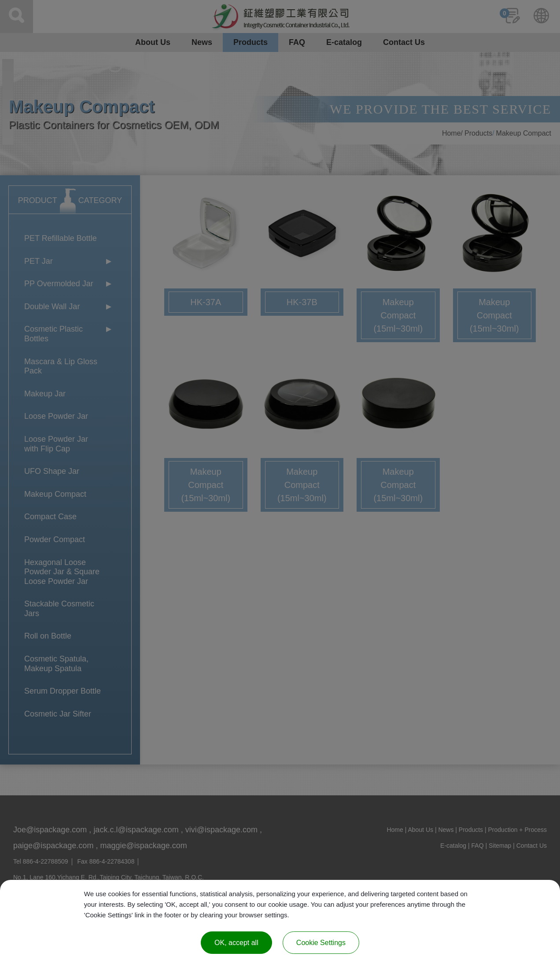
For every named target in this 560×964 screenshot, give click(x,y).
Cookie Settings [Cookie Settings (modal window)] (321, 943)
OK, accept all (236, 943)
